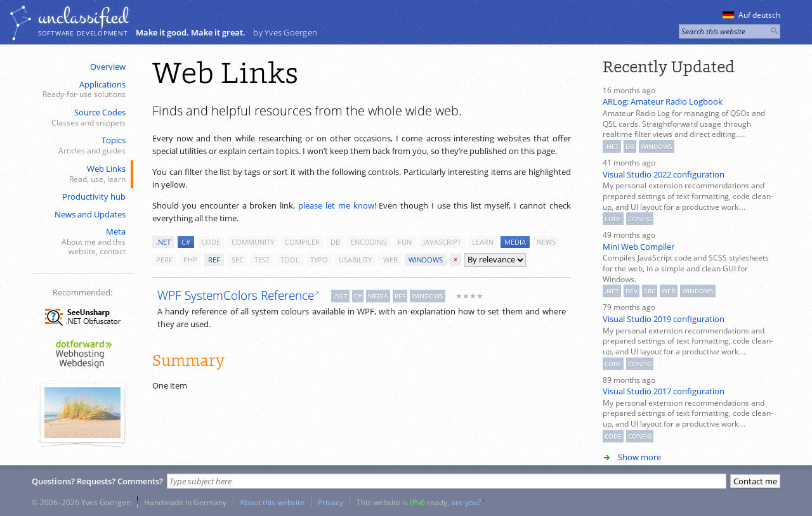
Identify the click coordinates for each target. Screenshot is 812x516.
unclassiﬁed (83, 17)
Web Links (81, 174)
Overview (108, 67)
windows (426, 260)
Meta (81, 242)
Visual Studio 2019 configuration (664, 319)
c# (186, 242)
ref (214, 260)
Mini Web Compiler (638, 247)
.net (163, 242)
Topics (81, 145)
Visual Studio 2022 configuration (664, 174)
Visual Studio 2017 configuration (664, 391)
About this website (272, 502)
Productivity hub (94, 197)
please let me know (336, 205)
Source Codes (81, 118)
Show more (639, 457)
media (515, 242)
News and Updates (90, 214)
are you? (466, 502)
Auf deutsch (751, 15)
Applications (81, 90)
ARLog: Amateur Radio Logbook (663, 101)
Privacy (331, 502)
